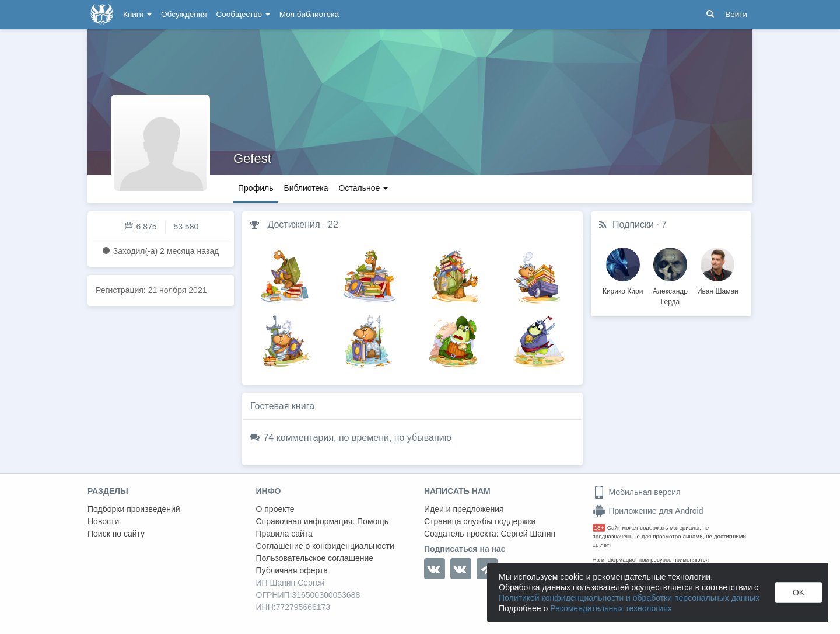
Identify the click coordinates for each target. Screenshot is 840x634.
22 (333, 224)
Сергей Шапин (528, 534)
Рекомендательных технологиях (611, 608)
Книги (137, 14)
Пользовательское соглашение (315, 558)
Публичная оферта (292, 570)
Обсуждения (184, 14)
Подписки (633, 224)
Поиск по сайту (116, 534)
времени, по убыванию (402, 438)
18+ (599, 527)
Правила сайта (284, 534)
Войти (736, 14)
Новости (103, 521)
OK (799, 593)
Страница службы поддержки (480, 521)
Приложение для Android (648, 511)
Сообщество (243, 14)
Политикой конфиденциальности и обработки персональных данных (629, 598)
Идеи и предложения (464, 509)
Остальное (364, 188)
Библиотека (306, 188)
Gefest (252, 158)
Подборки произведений (134, 509)
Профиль (256, 188)
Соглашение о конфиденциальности (325, 546)
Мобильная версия (637, 492)
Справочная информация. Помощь (323, 521)
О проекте (275, 509)
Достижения (293, 224)
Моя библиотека (309, 14)
